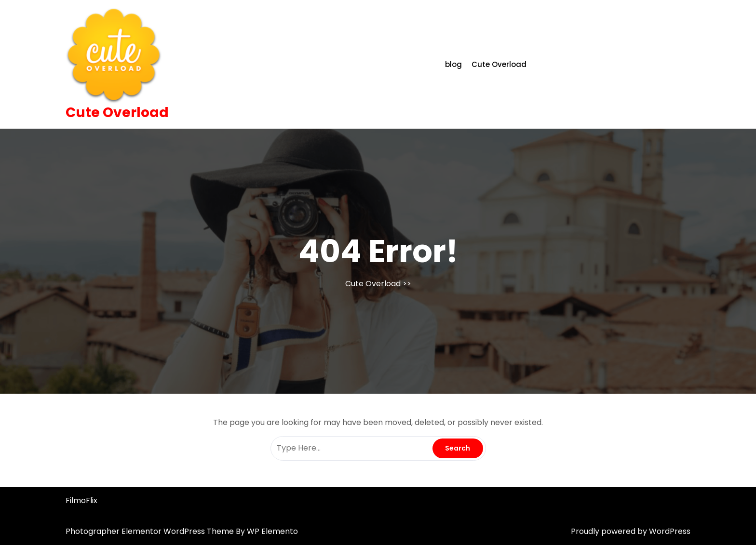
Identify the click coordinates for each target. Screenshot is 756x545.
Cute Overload (117, 113)
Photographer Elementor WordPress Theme (151, 531)
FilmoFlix (81, 500)
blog (453, 64)
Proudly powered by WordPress (631, 531)
